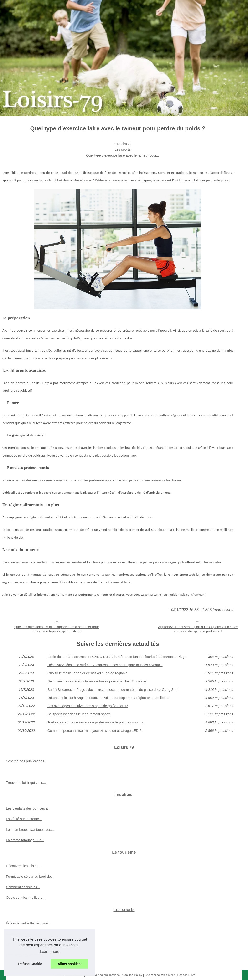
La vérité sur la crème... (24, 819)
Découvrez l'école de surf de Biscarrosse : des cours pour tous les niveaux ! (105, 665)
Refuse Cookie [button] (30, 964)
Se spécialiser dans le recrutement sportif (79, 714)
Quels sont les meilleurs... (26, 898)
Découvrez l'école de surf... (27, 934)
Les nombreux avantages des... (30, 830)
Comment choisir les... (23, 887)
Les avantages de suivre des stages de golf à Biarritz (88, 706)
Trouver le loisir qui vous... (26, 783)
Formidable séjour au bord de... (30, 877)
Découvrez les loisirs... (23, 866)
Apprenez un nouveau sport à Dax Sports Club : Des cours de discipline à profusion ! (198, 629)
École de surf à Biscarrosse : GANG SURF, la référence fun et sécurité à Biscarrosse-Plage (117, 657)
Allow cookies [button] (69, 964)
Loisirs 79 (124, 144)
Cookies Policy (132, 975)
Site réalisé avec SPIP (160, 975)
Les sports (123, 149)
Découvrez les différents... (26, 955)
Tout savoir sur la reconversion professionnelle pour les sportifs (95, 722)
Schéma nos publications (25, 761)
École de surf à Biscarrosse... (28, 923)
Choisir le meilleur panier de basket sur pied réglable (87, 673)
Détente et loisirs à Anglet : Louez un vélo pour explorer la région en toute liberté (108, 698)
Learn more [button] (50, 952)
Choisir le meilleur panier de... (29, 944)
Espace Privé (186, 975)
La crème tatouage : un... (25, 840)
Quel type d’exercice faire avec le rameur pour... (123, 155)
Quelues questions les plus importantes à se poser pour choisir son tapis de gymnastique (57, 629)
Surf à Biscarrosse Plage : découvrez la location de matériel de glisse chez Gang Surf (113, 690)
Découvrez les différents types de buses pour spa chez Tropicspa (97, 681)
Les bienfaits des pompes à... (28, 808)
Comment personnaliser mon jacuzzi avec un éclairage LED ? (94, 731)
